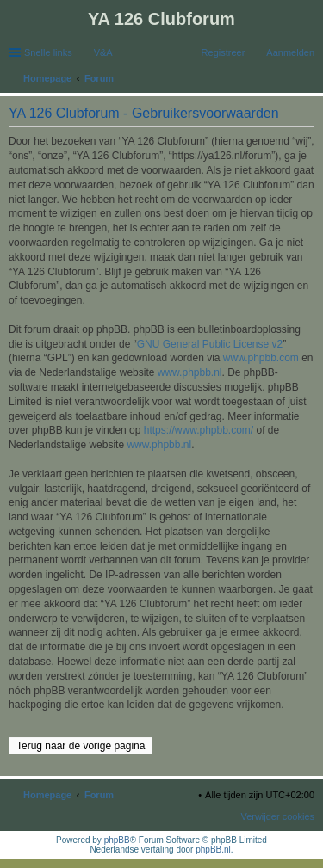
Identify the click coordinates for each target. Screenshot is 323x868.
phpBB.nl (213, 850)
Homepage (47, 795)
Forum (99, 795)
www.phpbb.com (261, 358)
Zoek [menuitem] (309, 80)
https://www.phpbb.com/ (199, 430)
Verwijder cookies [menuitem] (277, 816)
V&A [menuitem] (103, 52)
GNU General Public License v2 (210, 344)
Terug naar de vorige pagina (81, 746)
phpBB (117, 840)
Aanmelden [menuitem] (290, 52)
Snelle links (48, 52)
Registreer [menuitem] (224, 52)
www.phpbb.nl (190, 372)
